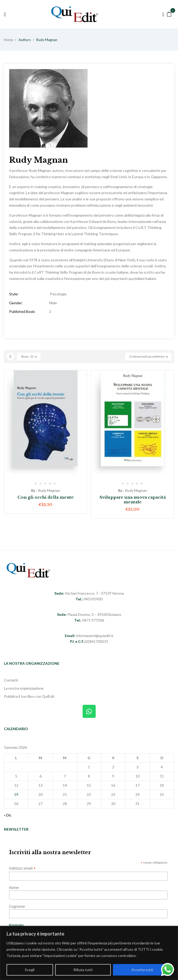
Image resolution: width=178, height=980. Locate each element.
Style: (14, 294)
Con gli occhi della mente (46, 497)
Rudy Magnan (49, 490)
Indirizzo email (22, 868)
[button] (169, 14)
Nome (14, 888)
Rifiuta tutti (83, 970)
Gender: (16, 303)
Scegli (30, 970)
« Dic (8, 815)
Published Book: (22, 311)
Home (8, 40)
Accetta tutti (142, 970)
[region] (89, 953)
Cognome (17, 906)
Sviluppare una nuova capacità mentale (133, 500)
